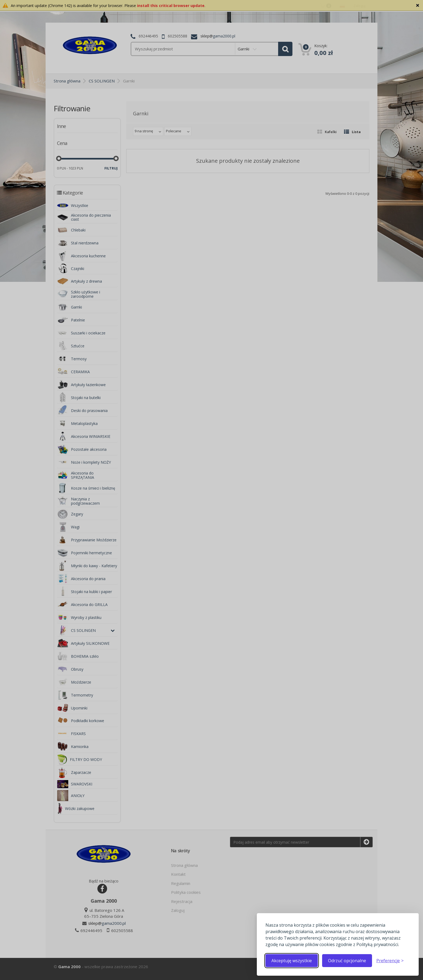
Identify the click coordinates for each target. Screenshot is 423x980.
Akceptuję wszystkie (292, 961)
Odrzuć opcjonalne (347, 961)
